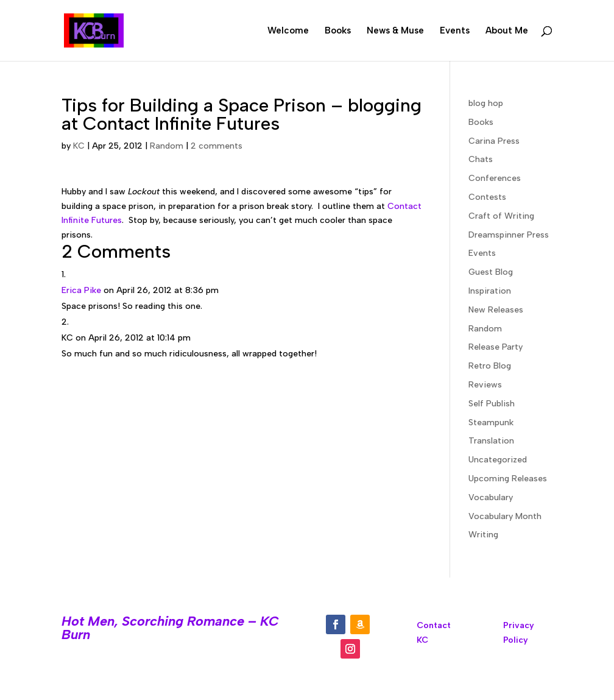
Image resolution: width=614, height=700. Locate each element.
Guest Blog (491, 272)
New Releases (496, 310)
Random (167, 146)
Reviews (485, 385)
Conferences (495, 178)
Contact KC (434, 633)
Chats (481, 159)
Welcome (288, 31)
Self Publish (492, 404)
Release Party (496, 347)
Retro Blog (490, 366)
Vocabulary (491, 497)
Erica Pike (81, 290)
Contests (487, 197)
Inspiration (490, 291)
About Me (507, 31)
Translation (491, 441)
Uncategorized (498, 460)
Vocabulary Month (505, 516)
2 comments (217, 146)
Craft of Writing (501, 216)
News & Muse (395, 31)
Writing (483, 535)
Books (338, 31)
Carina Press (494, 141)
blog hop (486, 103)
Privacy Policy (519, 633)
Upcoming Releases (508, 479)
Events (455, 31)
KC (79, 146)
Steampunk (491, 422)
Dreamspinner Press (509, 235)
